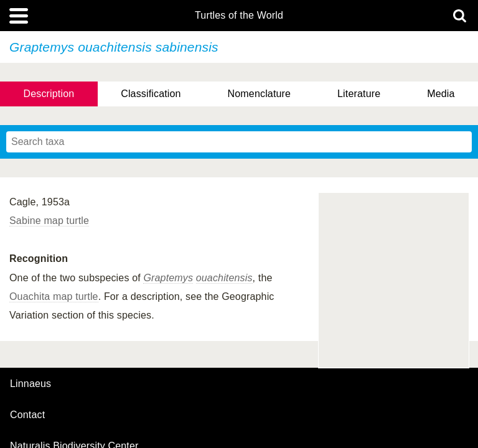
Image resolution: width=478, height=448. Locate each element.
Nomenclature (260, 94)
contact (27, 415)
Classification (151, 94)
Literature (359, 94)
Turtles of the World (239, 16)
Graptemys (168, 278)
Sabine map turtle (49, 221)
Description (49, 94)
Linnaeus (30, 384)
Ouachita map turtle (54, 296)
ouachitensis (224, 278)
